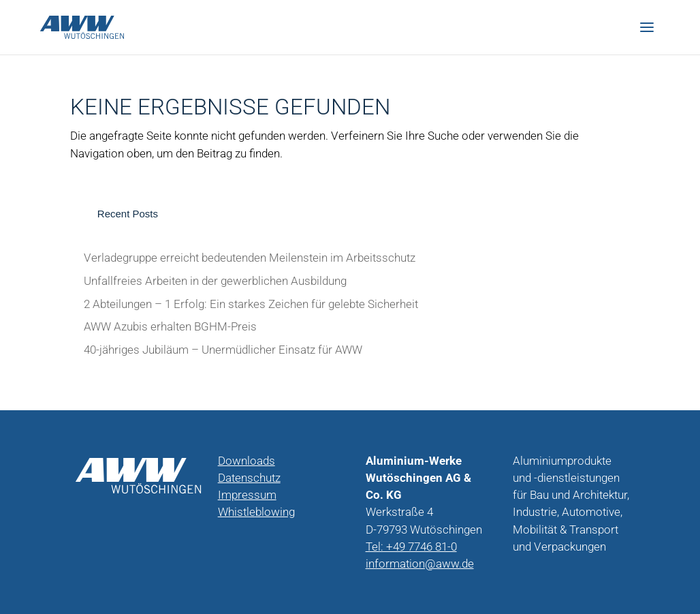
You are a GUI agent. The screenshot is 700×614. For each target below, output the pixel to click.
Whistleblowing (256, 512)
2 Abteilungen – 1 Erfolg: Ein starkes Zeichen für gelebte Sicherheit (251, 304)
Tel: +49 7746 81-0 (411, 547)
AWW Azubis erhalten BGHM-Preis (170, 327)
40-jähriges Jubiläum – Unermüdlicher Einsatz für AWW (223, 350)
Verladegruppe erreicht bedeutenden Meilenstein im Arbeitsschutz (250, 258)
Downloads (246, 461)
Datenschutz (249, 478)
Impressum (247, 495)
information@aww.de (420, 564)
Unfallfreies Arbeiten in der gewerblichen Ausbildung (215, 281)
